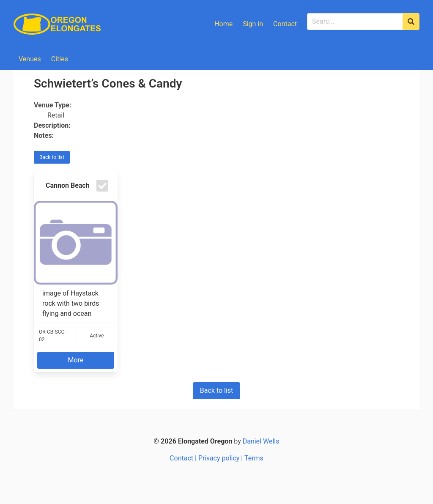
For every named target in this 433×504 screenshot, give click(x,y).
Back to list (52, 157)
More (76, 360)
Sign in (253, 24)
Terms (254, 458)
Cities (60, 59)
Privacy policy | (221, 458)
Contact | (184, 458)
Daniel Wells (261, 441)
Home (223, 24)
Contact (285, 24)
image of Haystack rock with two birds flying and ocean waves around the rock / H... (76, 304)
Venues (30, 59)
